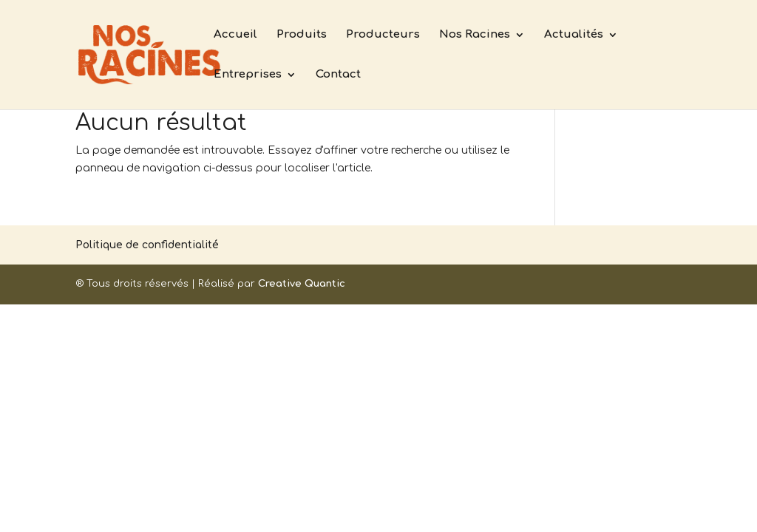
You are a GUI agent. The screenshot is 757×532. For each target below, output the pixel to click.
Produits (302, 35)
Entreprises (248, 75)
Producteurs (383, 35)
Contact (338, 75)
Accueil (235, 35)
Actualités (574, 35)
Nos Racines (475, 35)
